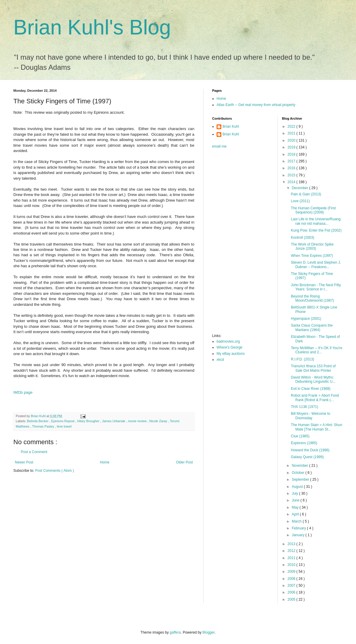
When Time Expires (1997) (312, 256)
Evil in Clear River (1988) (310, 389)
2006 (292, 592)
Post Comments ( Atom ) (54, 471)
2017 (292, 161)
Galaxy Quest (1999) (307, 457)
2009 (292, 572)
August (298, 487)
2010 (292, 565)
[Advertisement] (236, 243)
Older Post (184, 462)
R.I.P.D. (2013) (302, 359)
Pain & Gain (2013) (306, 194)
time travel (64, 426)
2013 (292, 544)
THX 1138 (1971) (304, 407)
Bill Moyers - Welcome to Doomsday (310, 416)
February (299, 528)
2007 (292, 586)
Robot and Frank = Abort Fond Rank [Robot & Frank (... (315, 398)
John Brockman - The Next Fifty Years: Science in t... (316, 287)
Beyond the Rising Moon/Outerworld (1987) (312, 298)
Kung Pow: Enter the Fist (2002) (316, 230)
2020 (292, 140)
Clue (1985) (300, 436)
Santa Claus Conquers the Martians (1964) (312, 327)
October (298, 473)
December (300, 188)
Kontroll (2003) (302, 238)
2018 (292, 154)
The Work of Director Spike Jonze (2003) (312, 246)
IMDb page (23, 392)
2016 (292, 168)
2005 (292, 599)
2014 (292, 182)
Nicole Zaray (159, 421)
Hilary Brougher (89, 421)
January (298, 535)
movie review (138, 421)
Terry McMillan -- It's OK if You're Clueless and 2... (316, 350)
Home (105, 462)
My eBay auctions (231, 354)
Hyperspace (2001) (306, 319)
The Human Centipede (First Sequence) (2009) (313, 210)
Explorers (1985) (304, 443)
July (295, 493)
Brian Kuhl (231, 126)
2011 (292, 558)
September (301, 480)
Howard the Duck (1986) (310, 450)
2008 (292, 579)
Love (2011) (300, 201)
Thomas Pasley (43, 426)
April (296, 514)
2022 (292, 126)
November (300, 466)
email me (219, 146)
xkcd (220, 360)
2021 (292, 133)
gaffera (175, 632)
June (296, 500)
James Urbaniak (114, 421)
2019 (292, 147)
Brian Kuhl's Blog (92, 27)
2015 (292, 175)
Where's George (229, 347)
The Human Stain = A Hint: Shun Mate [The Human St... (316, 427)
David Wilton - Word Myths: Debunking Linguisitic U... (313, 379)
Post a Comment (34, 452)
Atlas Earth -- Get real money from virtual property (256, 105)
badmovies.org (228, 341)
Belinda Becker (38, 421)
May (295, 507)
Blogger (209, 632)
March (297, 521)
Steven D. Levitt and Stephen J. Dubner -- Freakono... (316, 265)
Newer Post (24, 462)
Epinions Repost (63, 421)
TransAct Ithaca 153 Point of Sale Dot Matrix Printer (313, 368)
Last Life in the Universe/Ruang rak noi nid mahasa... (316, 221)
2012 (292, 551)
